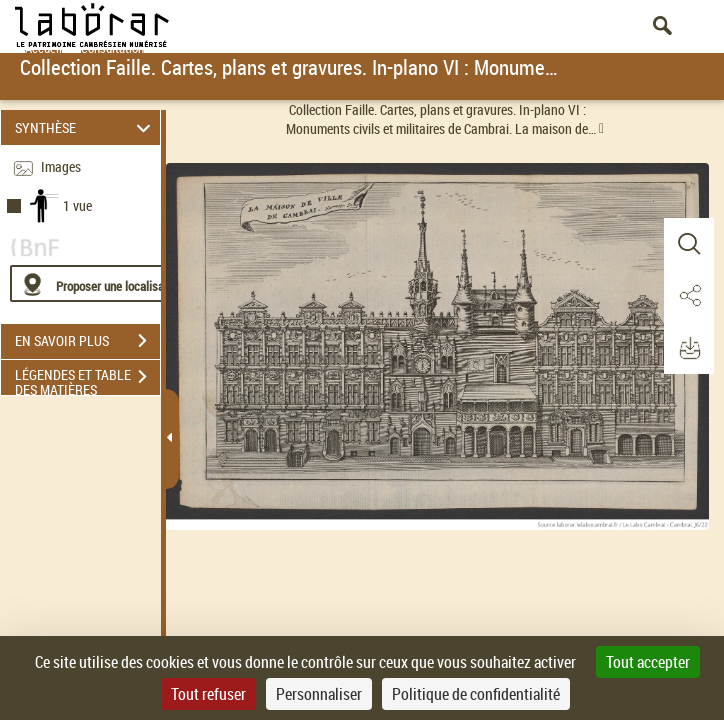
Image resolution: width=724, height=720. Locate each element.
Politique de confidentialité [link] (476, 694)
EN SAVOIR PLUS (87, 341)
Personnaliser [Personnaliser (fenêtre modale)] (319, 694)
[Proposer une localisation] (105, 283)
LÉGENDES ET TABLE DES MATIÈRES (87, 379)
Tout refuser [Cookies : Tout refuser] (208, 694)
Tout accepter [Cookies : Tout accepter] (648, 662)
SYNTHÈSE (86, 127)
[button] (689, 244)
